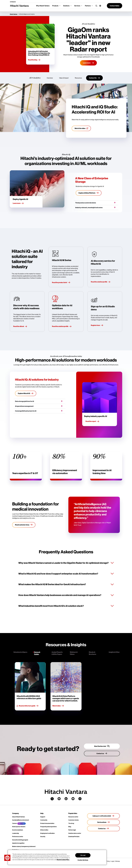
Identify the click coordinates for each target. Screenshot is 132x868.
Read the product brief (61, 283)
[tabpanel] (66, 686)
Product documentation (47, 823)
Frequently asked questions (48, 827)
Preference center (18, 837)
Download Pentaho (74, 837)
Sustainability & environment (21, 820)
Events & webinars (18, 830)
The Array (71, 823)
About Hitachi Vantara (18, 817)
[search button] (96, 6)
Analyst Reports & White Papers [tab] (57, 653)
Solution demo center (75, 833)
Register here (97, 325)
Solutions (66, 6)
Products (55, 6)
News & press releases (19, 827)
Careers (15, 823)
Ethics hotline (44, 830)
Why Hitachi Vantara (43, 6)
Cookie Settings (83, 860)
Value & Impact (64, 78)
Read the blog (34, 60)
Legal (113, 861)
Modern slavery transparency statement (24, 846)
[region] (57, 857)
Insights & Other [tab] (114, 652)
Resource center (73, 817)
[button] (99, 6)
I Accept (83, 855)
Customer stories (74, 820)
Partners (88, 6)
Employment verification (47, 833)
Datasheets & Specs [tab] (20, 652)
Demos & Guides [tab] (37, 653)
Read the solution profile (101, 282)
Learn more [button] (18, 203)
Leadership (16, 833)
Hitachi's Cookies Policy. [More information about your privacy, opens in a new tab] (63, 860)
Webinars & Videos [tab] (74, 653)
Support (43, 817)
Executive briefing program (20, 840)
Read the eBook (20, 326)
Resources (78, 78)
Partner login (72, 830)
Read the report (92, 421)
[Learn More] (88, 63)
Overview (50, 78)
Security (43, 837)
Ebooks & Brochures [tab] (92, 653)
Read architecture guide (28, 706)
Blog (70, 827)
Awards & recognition (18, 843)
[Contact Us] (94, 78)
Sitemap (117, 861)
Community (44, 820)
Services (77, 6)
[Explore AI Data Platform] (89, 193)
